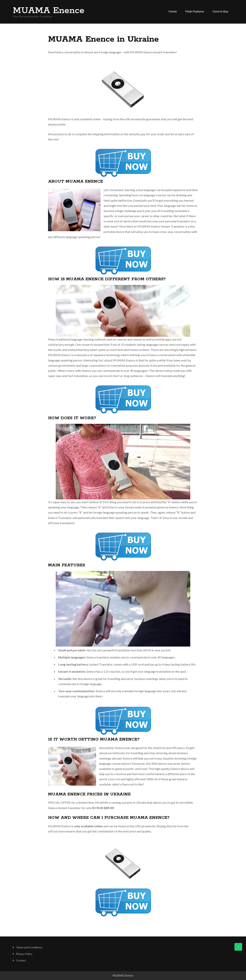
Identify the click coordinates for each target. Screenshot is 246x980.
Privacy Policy (24, 954)
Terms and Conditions (29, 947)
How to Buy (220, 11)
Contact (21, 960)
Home (173, 11)
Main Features (195, 11)
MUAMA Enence (49, 11)
